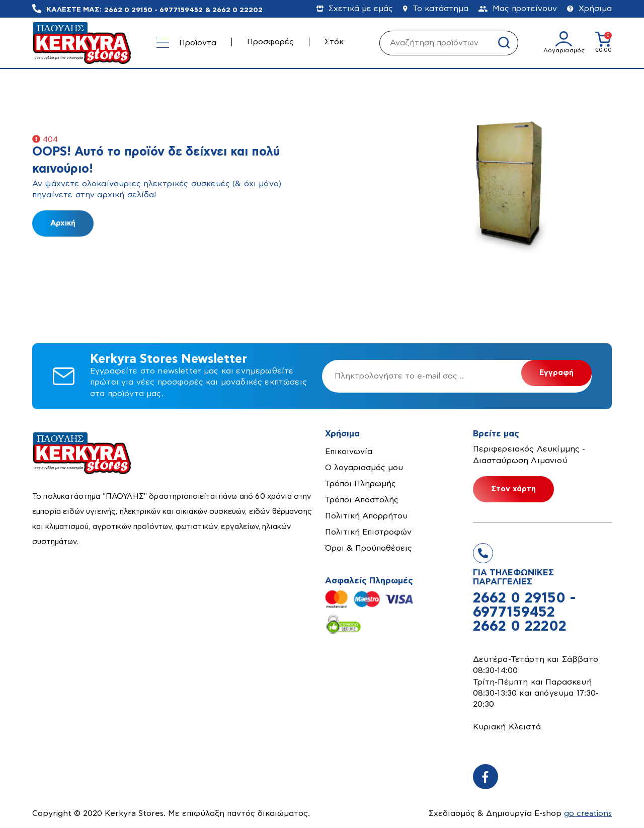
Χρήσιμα (589, 9)
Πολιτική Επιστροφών (368, 532)
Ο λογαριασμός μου (364, 468)
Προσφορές (270, 42)
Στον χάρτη (513, 489)
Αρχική (63, 223)
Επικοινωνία (349, 451)
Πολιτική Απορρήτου (366, 516)
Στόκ (334, 42)
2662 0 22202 (237, 10)
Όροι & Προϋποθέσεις (369, 548)
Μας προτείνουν (518, 9)
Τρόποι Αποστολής (362, 500)
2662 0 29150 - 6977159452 (153, 10)
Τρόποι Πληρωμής (360, 484)
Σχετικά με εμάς (355, 9)
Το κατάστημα (436, 9)
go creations (587, 813)
